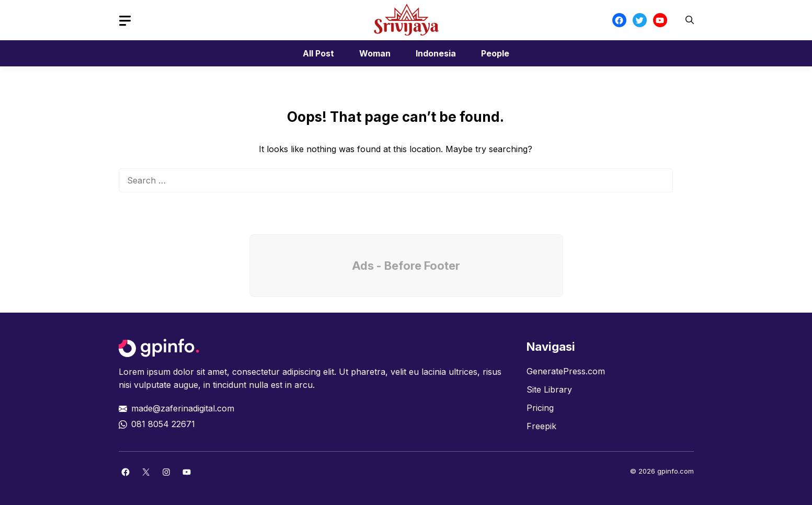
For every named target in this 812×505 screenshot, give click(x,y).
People (495, 53)
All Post (318, 53)
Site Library (549, 389)
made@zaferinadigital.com (183, 408)
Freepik (541, 426)
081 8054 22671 (163, 424)
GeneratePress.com (566, 371)
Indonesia (436, 53)
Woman (375, 53)
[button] (690, 20)
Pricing (540, 408)
